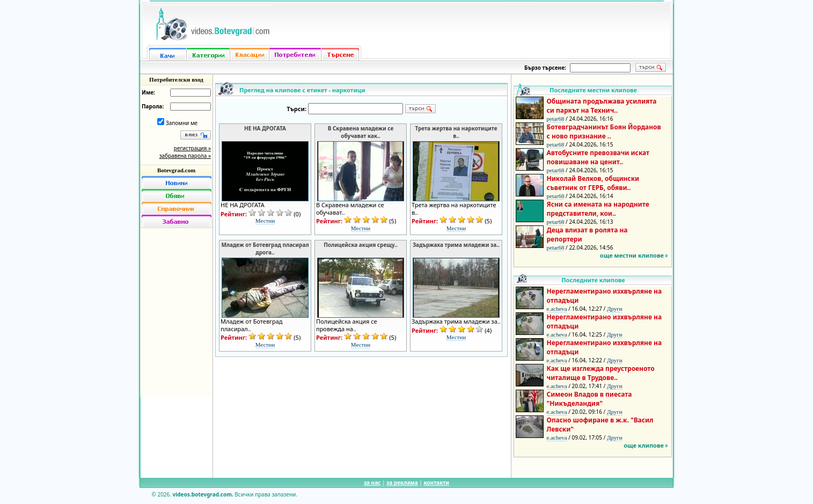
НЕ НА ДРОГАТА (265, 128)
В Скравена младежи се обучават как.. (361, 132)
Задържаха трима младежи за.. (456, 245)
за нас (372, 483)
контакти (436, 483)
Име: (148, 92)
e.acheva (557, 309)
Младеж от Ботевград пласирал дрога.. (265, 249)
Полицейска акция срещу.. (361, 245)
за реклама (402, 483)
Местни (265, 221)
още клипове (644, 445)
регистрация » (192, 148)
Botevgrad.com (176, 170)
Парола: (153, 106)
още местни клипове (632, 255)
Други (615, 309)
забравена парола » (185, 156)
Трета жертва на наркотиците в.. (456, 132)
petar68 (556, 119)
